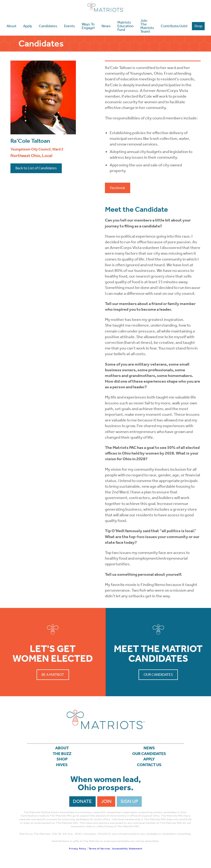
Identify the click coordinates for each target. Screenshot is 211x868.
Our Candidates (158, 675)
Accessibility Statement (127, 853)
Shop (62, 762)
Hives (62, 768)
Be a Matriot (53, 675)
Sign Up (129, 805)
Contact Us (149, 768)
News (149, 749)
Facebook (118, 188)
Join (106, 805)
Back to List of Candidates (36, 168)
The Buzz (62, 755)
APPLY (149, 762)
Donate (82, 805)
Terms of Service (99, 853)
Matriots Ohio (106, 7)
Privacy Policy (78, 853)
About (62, 749)
